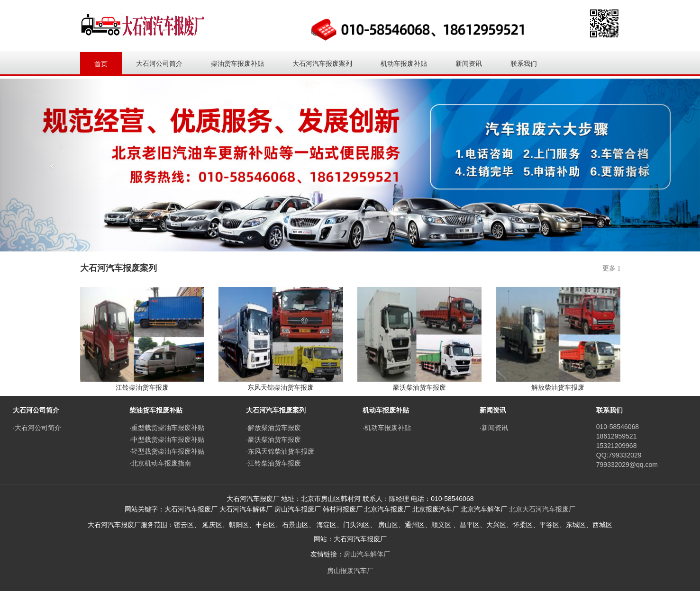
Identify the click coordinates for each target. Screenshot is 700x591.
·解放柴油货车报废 (273, 428)
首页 (101, 64)
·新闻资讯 (494, 428)
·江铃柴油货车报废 (273, 463)
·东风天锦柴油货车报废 (280, 451)
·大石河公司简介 (37, 428)
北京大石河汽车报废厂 (542, 509)
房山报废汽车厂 (350, 571)
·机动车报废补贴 (387, 428)
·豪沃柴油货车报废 (273, 439)
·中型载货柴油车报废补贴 (167, 439)
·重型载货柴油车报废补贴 (167, 428)
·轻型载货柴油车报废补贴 (167, 451)
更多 (609, 268)
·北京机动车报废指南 (160, 463)
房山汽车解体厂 (367, 554)
